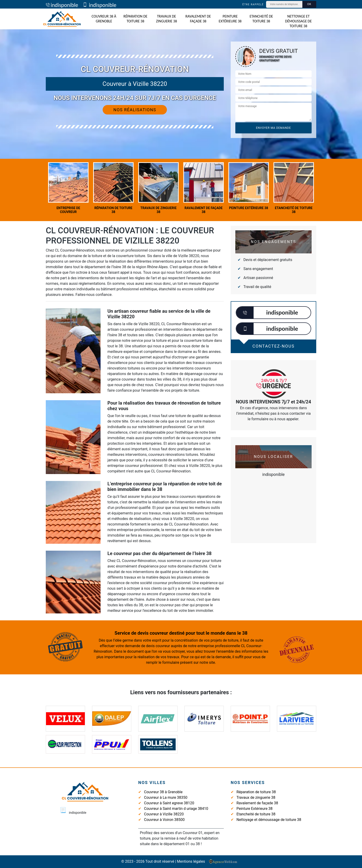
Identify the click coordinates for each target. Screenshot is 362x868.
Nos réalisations (135, 110)
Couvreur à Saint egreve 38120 (169, 803)
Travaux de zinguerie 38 (166, 19)
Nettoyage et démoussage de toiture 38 (298, 21)
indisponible (62, 5)
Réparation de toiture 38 (135, 19)
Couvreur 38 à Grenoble (104, 19)
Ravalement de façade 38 (198, 19)
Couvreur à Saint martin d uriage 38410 (176, 809)
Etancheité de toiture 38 (261, 19)
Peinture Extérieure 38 (230, 19)
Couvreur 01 (193, 833)
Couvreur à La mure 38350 (166, 797)
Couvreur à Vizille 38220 (164, 814)
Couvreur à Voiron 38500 (164, 820)
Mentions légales (191, 861)
